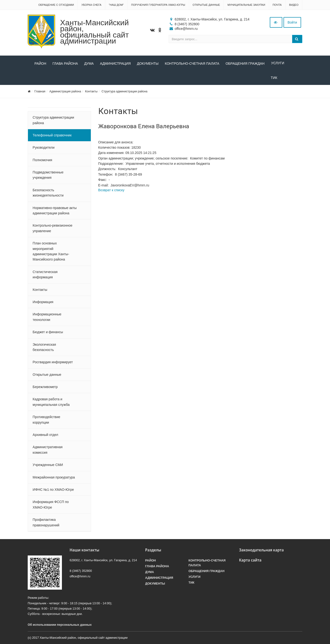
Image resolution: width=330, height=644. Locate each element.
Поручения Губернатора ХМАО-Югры (158, 5)
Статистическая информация (45, 275)
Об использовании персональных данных (60, 626)
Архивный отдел (46, 436)
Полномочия (43, 161)
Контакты (91, 92)
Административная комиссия (48, 451)
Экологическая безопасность (44, 348)
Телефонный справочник (52, 136)
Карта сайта (250, 561)
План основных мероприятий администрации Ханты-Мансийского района (51, 252)
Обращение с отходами (56, 5)
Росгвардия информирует (53, 363)
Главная (40, 92)
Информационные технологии (47, 318)
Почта (277, 5)
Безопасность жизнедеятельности (48, 194)
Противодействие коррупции (47, 421)
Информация (43, 303)
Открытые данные (206, 5)
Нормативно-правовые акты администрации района (55, 211)
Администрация (115, 64)
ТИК (38, 79)
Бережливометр (45, 388)
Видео (294, 5)
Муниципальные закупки (246, 5)
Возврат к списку (111, 191)
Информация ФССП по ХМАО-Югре (51, 506)
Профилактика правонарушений (46, 523)
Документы (148, 64)
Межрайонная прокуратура (54, 478)
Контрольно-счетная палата (192, 64)
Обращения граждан (245, 64)
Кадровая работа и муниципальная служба (51, 403)
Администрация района (65, 92)
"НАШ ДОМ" (116, 5)
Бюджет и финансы (48, 333)
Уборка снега (91, 5)
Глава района (65, 64)
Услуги (277, 64)
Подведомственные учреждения (48, 176)
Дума (89, 64)
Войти (292, 22)
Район (40, 64)
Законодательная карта (262, 551)
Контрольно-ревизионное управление (53, 229)
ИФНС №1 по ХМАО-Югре (53, 491)
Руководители (44, 149)
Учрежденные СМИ (48, 466)
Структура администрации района (124, 92)
